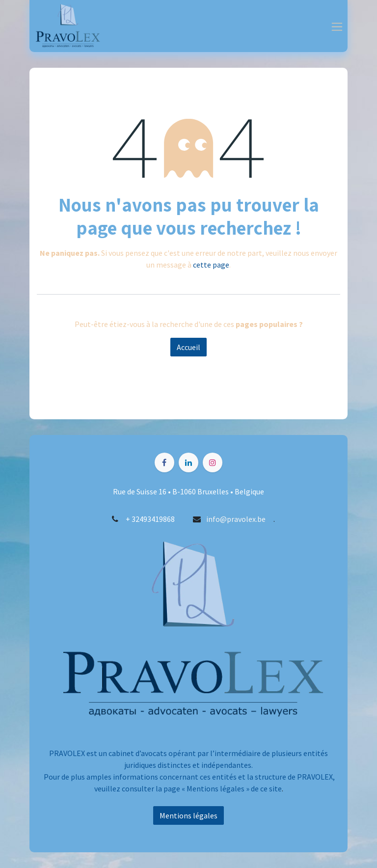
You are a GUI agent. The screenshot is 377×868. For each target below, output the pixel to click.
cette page (211, 265)
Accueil (188, 347)
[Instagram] (213, 462)
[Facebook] (164, 462)
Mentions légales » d (221, 788)
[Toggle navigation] (337, 26)
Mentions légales (188, 815)
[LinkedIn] (188, 462)
